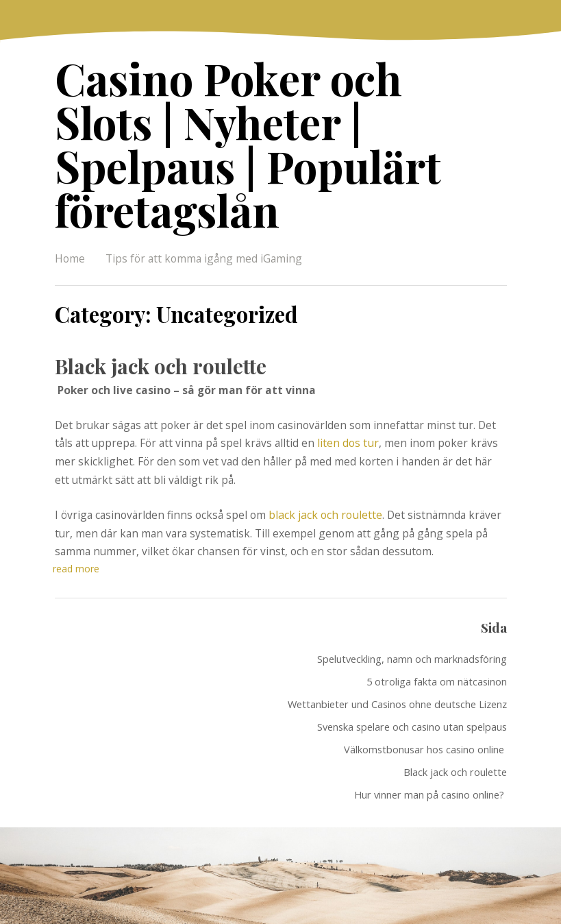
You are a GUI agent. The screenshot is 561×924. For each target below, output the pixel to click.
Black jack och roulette (159, 317)
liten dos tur (348, 394)
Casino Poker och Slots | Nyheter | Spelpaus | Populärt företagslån (278, 120)
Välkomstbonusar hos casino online (425, 700)
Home (70, 210)
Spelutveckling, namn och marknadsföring (412, 609)
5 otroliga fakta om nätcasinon (437, 632)
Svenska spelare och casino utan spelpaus (412, 677)
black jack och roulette (324, 465)
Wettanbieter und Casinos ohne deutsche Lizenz (397, 655)
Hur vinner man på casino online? (431, 745)
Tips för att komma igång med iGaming (204, 210)
